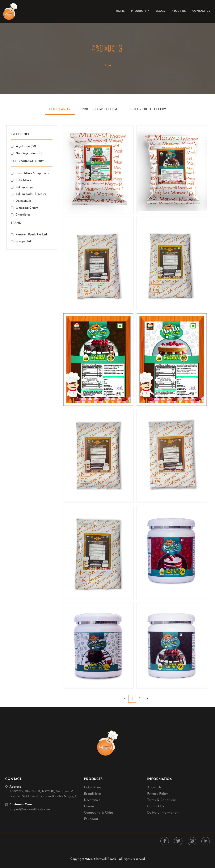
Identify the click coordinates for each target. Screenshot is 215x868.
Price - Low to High (100, 109)
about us (179, 11)
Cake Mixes (93, 788)
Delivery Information (163, 813)
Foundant (91, 819)
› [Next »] (147, 698)
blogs (160, 11)
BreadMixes (93, 794)
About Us (154, 788)
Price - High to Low (148, 109)
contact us (201, 11)
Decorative (92, 800)
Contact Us (156, 806)
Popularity (60, 109)
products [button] (139, 11)
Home (121, 11)
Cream (89, 806)
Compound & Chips (99, 813)
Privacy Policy (158, 794)
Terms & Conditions (162, 800)
